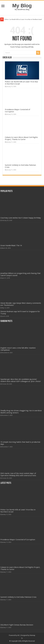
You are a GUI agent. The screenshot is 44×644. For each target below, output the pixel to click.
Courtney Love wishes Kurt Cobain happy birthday (21, 218)
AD (18, 635)
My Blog (22, 6)
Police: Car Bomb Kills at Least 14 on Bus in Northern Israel (23, 19)
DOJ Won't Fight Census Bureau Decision (17, 625)
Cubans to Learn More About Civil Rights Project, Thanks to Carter (21, 138)
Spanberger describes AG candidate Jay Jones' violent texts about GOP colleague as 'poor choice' (21, 380)
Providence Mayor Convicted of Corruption (18, 540)
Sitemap (32, 635)
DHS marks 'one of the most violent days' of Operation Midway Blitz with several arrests (18, 474)
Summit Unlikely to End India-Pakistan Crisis (18, 597)
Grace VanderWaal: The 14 (11, 245)
